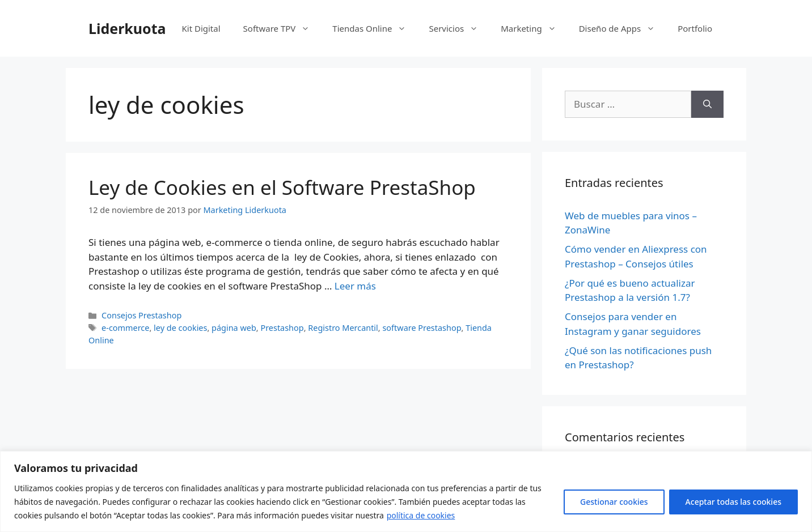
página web (234, 328)
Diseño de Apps (623, 28)
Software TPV (282, 28)
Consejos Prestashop (141, 315)
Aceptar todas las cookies (733, 502)
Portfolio (695, 28)
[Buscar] (707, 104)
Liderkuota (127, 28)
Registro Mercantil (343, 328)
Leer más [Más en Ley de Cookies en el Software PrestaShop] (355, 286)
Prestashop (282, 328)
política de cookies (421, 515)
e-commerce (125, 328)
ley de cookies (180, 328)
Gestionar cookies (614, 502)
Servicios (459, 28)
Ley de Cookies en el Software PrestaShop (282, 187)
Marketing (534, 28)
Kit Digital (201, 28)
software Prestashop (422, 328)
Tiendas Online (375, 28)
